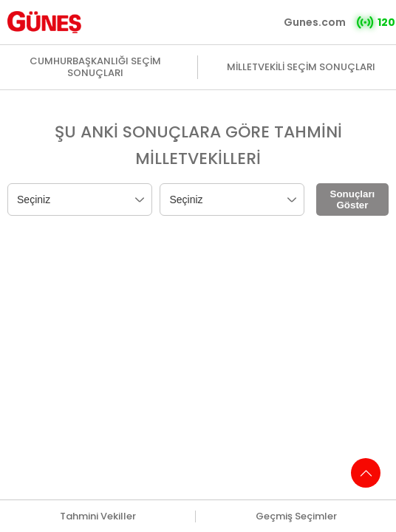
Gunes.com (315, 22)
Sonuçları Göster (353, 199)
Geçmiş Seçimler (296, 516)
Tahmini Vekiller (98, 516)
